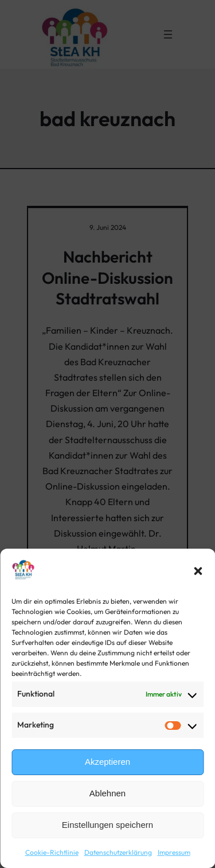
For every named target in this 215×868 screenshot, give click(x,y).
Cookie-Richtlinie (52, 852)
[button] (198, 571)
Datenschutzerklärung (118, 852)
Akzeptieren (107, 762)
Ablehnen (107, 793)
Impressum (174, 852)
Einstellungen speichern (107, 825)
